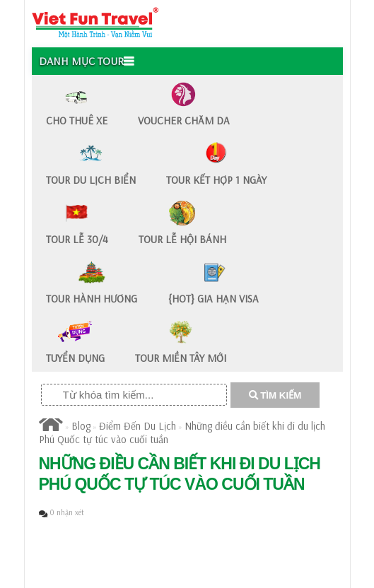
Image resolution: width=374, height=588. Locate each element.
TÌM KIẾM (275, 395)
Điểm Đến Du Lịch (138, 426)
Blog (81, 426)
